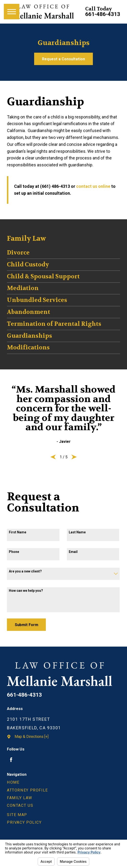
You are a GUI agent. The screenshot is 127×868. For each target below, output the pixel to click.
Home (13, 782)
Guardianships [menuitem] (29, 336)
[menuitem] (63, 782)
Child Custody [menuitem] (28, 265)
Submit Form (26, 625)
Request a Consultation (63, 59)
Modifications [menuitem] (28, 347)
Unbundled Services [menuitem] (37, 300)
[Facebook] (11, 760)
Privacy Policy (24, 822)
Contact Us (20, 805)
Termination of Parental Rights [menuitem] (54, 324)
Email (73, 552)
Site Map (17, 815)
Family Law (19, 798)
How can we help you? (26, 591)
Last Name (77, 532)
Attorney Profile (27, 790)
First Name (18, 532)
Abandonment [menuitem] (29, 312)
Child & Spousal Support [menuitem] (43, 276)
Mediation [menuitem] (23, 288)
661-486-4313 (103, 14)
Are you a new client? (25, 571)
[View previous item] (53, 457)
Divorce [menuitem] (18, 253)
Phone (14, 552)
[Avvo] (23, 760)
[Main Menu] (12, 12)
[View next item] (74, 457)
